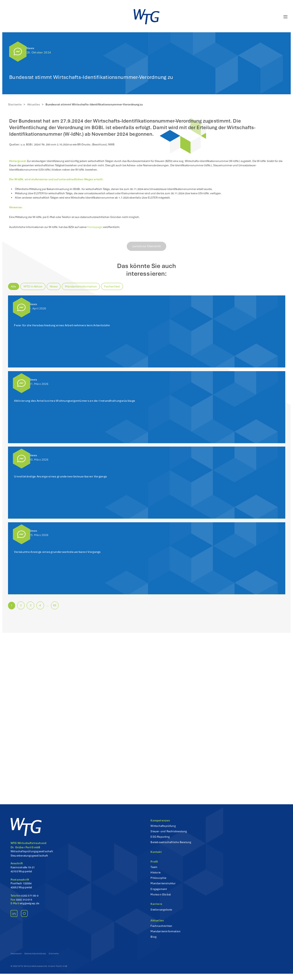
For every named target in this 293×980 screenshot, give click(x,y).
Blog (154, 941)
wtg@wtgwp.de (29, 907)
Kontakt (156, 855)
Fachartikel (113, 290)
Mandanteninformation (82, 290)
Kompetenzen (160, 824)
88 (57, 609)
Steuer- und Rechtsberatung (169, 835)
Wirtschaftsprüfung (163, 829)
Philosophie (158, 882)
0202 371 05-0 (30, 899)
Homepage (102, 231)
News (30, 48)
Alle (15, 290)
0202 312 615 (24, 903)
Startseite (16, 104)
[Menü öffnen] (283, 17)
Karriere (156, 908)
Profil (154, 865)
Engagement (159, 893)
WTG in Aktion (34, 290)
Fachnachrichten (161, 930)
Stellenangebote (161, 913)
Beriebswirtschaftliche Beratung (171, 846)
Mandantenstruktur (163, 887)
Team (154, 871)
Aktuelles (35, 104)
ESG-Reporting (160, 841)
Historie (156, 876)
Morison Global (161, 898)
